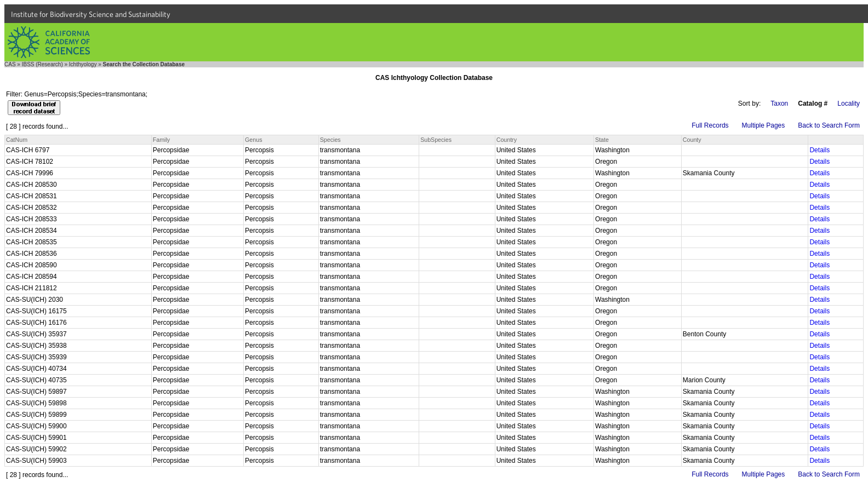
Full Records (710, 125)
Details (820, 150)
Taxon (779, 104)
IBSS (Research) (42, 64)
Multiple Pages (764, 125)
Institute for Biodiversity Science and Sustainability (91, 14)
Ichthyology (83, 64)
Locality (849, 104)
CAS (10, 64)
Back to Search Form (829, 125)
